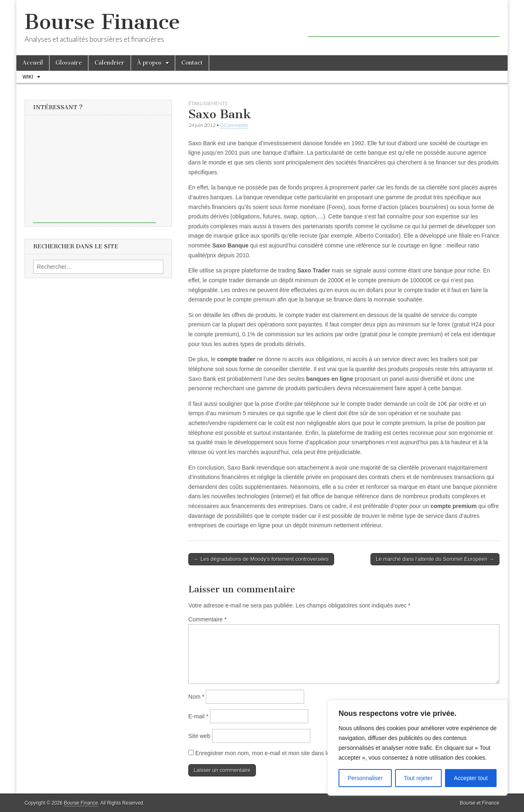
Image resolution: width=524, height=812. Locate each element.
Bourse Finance (102, 22)
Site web (199, 736)
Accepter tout (471, 778)
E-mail (198, 716)
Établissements (208, 103)
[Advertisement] (404, 25)
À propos (149, 63)
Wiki (28, 77)
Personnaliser (365, 778)
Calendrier (110, 63)
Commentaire (207, 619)
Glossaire (69, 63)
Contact (192, 63)
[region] (418, 748)
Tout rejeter (418, 778)
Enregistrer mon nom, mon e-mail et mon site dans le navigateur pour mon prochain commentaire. (320, 753)
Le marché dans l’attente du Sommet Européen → (435, 559)
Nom (196, 697)
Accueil (33, 63)
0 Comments (234, 125)
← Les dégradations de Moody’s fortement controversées (261, 559)
